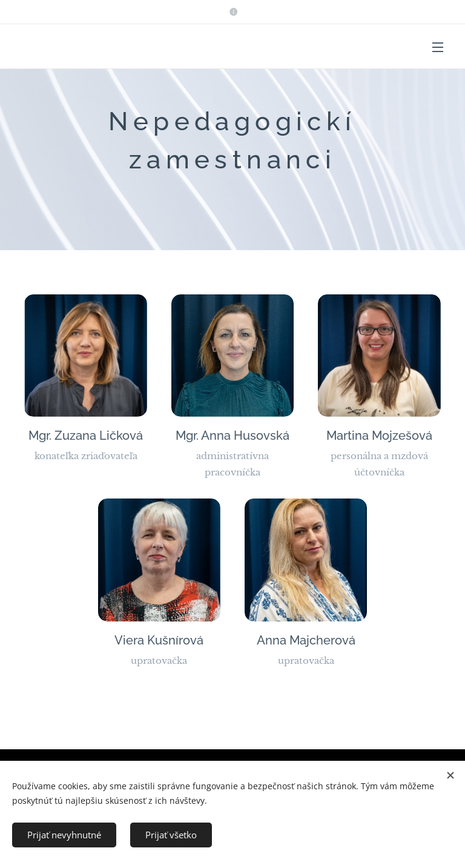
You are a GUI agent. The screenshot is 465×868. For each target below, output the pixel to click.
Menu (438, 47)
